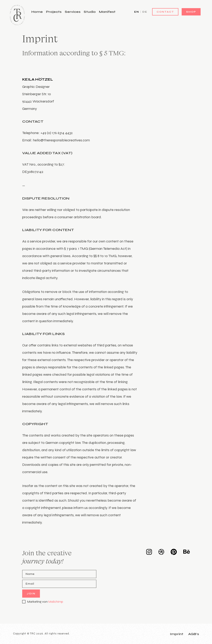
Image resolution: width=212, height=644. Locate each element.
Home (37, 12)
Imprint (177, 634)
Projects (54, 12)
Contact (165, 12)
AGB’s (194, 634)
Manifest (107, 12)
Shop (191, 12)
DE (145, 12)
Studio (90, 12)
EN (137, 12)
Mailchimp (56, 602)
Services (73, 12)
